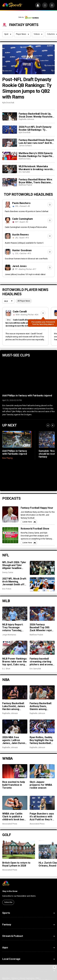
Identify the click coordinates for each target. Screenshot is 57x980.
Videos (38, 34)
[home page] (12, 5)
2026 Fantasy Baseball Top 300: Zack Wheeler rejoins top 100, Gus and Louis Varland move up (42, 627)
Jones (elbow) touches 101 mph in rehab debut (25, 274)
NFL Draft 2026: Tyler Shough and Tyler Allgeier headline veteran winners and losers (14, 565)
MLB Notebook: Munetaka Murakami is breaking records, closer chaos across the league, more (36, 168)
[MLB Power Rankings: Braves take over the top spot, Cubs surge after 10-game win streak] (15, 648)
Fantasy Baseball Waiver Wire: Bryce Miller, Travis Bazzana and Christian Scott (36, 181)
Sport (8, 34)
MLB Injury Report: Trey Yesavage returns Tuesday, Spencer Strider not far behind (14, 627)
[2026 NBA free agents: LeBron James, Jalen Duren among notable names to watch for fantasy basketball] (15, 727)
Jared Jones (19, 266)
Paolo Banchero (21, 203)
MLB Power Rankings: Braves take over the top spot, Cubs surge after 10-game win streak (15, 662)
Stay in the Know (10, 891)
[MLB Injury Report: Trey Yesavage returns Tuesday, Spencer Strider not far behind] (15, 614)
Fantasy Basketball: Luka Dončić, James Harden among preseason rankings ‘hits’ (14, 706)
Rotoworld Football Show (35, 529)
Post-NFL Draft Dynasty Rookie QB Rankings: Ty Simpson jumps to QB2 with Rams (27, 88)
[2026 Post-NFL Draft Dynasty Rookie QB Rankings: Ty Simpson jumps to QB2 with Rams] (10, 130)
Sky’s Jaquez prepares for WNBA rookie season (41, 785)
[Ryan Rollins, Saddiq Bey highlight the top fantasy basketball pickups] (42, 727)
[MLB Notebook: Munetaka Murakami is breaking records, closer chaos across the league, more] (10, 169)
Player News (22, 34)
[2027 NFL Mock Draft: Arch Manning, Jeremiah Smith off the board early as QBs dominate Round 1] (42, 584)
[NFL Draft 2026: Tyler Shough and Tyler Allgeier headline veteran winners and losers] (42, 568)
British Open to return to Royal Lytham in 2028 (16, 864)
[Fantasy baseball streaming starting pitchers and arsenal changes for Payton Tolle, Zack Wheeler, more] (42, 648)
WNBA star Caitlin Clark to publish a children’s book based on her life (15, 817)
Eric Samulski (24, 172)
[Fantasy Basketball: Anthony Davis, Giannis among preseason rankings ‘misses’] (42, 692)
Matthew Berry (25, 159)
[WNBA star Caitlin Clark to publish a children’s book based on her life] (15, 803)
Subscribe (8, 902)
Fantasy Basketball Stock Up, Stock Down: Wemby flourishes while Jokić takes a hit (36, 115)
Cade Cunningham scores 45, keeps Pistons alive (26, 227)
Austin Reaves (20, 235)
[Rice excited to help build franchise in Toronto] (15, 771)
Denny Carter (8, 572)
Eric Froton (7, 589)
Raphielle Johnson (26, 119)
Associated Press (10, 824)
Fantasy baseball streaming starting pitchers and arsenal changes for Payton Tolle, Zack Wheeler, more (41, 662)
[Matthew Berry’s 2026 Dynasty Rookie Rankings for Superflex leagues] (10, 156)
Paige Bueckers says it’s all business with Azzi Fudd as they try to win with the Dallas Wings (42, 817)
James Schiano (25, 146)
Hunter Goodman (22, 250)
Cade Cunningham (22, 219)
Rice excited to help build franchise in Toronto (14, 785)
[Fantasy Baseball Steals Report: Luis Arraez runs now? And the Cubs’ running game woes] (10, 143)
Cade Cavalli (20, 312)
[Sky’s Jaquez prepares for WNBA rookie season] (42, 771)
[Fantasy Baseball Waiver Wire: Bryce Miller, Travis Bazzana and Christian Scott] (10, 182)
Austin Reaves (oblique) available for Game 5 (24, 243)
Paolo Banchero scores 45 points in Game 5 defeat (27, 211)
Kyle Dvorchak (8, 103)
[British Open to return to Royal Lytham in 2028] (19, 850)
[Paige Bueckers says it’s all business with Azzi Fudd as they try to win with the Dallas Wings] (42, 803)
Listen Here (29, 522)
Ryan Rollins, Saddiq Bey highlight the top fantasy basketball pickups (41, 740)
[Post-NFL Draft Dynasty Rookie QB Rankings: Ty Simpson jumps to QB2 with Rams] (28, 59)
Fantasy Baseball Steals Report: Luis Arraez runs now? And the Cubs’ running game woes (36, 142)
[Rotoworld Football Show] (10, 535)
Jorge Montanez (9, 635)
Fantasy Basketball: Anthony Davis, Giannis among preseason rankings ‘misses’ (41, 706)
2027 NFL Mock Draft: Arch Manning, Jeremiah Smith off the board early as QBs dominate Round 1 (15, 582)
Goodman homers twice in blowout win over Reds (26, 259)
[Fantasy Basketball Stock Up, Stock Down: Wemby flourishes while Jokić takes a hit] (10, 116)
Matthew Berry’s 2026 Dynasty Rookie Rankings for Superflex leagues (36, 155)
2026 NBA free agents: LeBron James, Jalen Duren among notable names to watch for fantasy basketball (14, 740)
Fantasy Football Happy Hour (37, 508)
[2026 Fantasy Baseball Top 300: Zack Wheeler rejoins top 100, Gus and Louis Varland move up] (42, 614)
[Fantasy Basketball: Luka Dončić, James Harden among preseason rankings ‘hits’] (15, 692)
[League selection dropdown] (8, 301)
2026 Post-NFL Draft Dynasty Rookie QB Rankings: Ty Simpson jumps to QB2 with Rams (35, 128)
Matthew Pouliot (25, 185)
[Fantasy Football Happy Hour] (10, 514)
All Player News (24, 301)
